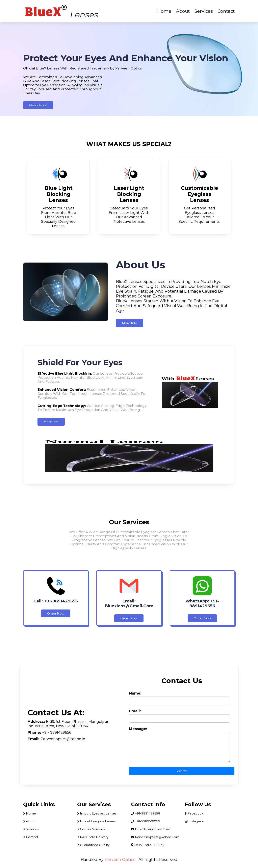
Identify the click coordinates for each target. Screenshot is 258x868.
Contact (226, 11)
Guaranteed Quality (93, 845)
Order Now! (38, 105)
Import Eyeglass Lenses (97, 813)
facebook (194, 813)
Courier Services (91, 829)
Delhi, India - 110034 (148, 845)
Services (204, 11)
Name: (135, 693)
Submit (182, 771)
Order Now (56, 613)
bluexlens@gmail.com (151, 829)
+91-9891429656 (145, 813)
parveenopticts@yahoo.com (155, 837)
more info (130, 323)
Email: (135, 711)
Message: (138, 729)
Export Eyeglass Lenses (96, 821)
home (30, 813)
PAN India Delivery (93, 837)
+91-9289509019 (146, 821)
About (183, 11)
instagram (194, 821)
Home (164, 11)
